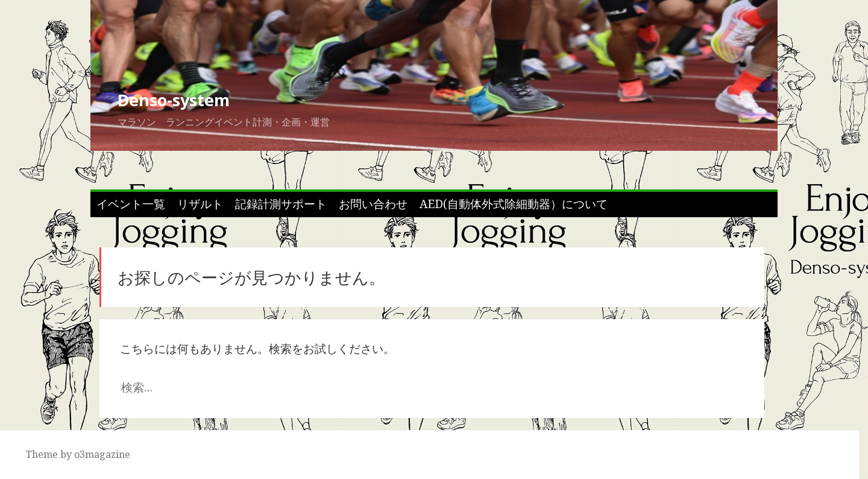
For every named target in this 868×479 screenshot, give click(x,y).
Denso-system (174, 100)
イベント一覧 (131, 204)
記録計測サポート (281, 204)
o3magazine (102, 454)
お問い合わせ (373, 204)
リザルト (200, 204)
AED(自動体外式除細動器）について (514, 204)
